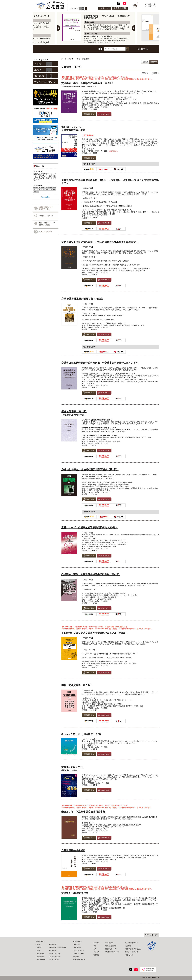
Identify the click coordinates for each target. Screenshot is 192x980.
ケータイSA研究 (79, 954)
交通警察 (53, 951)
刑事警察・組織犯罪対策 (58, 948)
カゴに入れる (104, 114)
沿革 (95, 949)
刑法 (38, 951)
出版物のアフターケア (112, 952)
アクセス (97, 952)
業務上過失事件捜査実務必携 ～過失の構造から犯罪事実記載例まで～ (100, 242)
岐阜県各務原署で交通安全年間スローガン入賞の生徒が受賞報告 (45, 190)
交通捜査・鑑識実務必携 (75, 893)
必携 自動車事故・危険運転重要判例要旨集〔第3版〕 (90, 469)
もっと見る (45, 197)
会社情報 (96, 943)
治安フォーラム (79, 951)
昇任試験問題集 (55, 957)
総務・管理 (40, 957)
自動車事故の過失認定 (73, 850)
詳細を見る (88, 114)
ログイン (105, 8)
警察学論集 (77, 948)
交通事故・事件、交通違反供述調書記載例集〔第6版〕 (91, 574)
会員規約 (128, 946)
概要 (95, 946)
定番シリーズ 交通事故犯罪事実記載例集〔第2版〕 (90, 527)
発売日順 (145, 73)
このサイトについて (131, 952)
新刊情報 (76, 957)
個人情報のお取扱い (131, 943)
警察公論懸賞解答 (111, 946)
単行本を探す (40, 941)
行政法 (39, 948)
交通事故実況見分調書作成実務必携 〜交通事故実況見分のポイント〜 (100, 363)
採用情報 (96, 955)
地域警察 (53, 945)
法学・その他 (55, 960)
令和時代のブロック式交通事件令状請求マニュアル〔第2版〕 (94, 633)
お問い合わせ (129, 955)
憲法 (38, 945)
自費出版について (111, 949)
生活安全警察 (41, 960)
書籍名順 (156, 73)
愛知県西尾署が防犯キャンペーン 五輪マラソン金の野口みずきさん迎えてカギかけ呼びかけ (45, 177)
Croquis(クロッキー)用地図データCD (81, 734)
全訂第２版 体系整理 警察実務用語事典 (83, 812)
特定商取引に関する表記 (133, 949)
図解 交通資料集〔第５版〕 (77, 685)
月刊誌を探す (77, 941)
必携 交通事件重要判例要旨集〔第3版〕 (83, 299)
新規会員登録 (120, 8)
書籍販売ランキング (80, 960)
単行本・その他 (74, 59)
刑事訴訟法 (40, 954)
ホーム (64, 59)
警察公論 (77, 945)
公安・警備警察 (55, 954)
